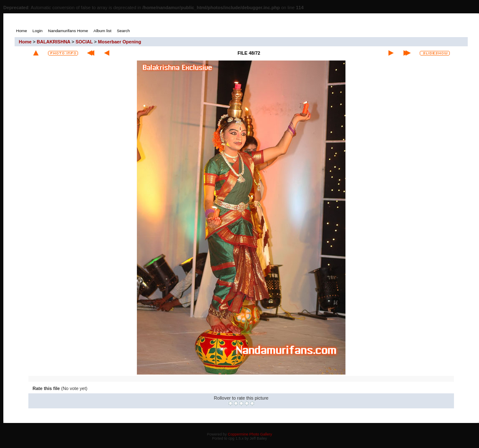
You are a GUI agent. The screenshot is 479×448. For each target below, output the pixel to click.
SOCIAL (84, 42)
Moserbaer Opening (120, 42)
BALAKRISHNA (53, 42)
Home (25, 42)
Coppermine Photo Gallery (250, 434)
